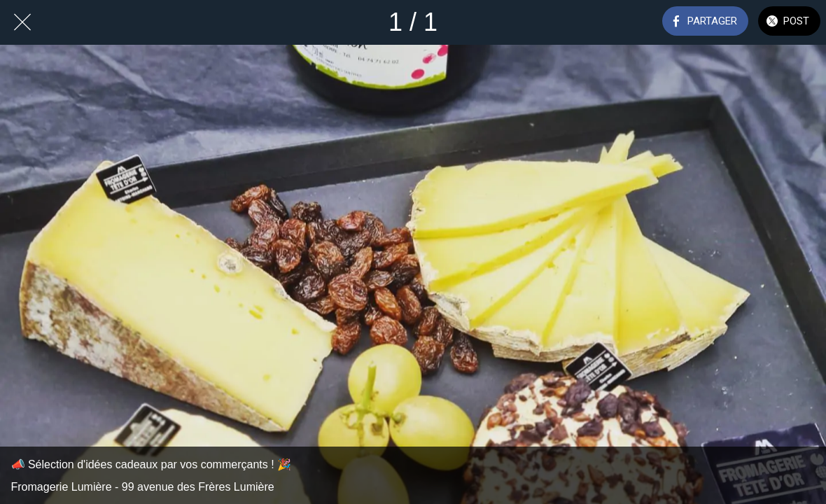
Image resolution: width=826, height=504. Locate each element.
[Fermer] (22, 22)
